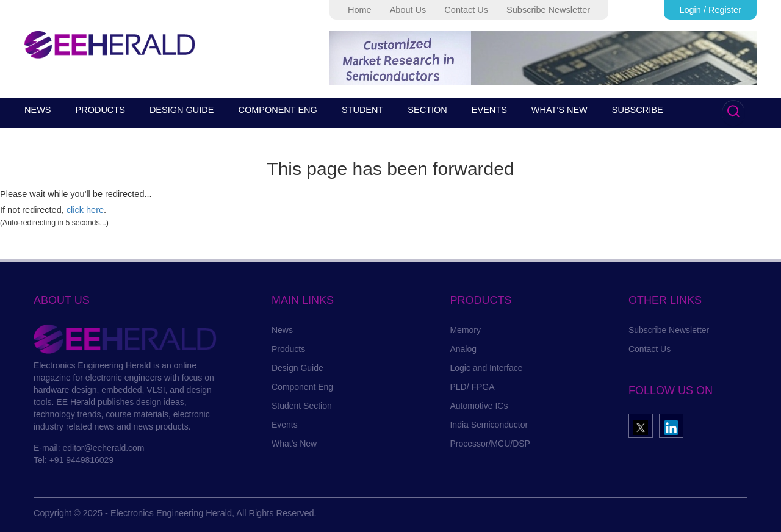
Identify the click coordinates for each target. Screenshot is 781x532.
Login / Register (710, 10)
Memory (465, 330)
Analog (463, 349)
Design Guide (297, 368)
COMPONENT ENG (277, 110)
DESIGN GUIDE (182, 110)
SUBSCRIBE (638, 110)
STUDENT (362, 110)
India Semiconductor (489, 425)
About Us (408, 10)
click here (85, 210)
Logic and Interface (486, 368)
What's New (294, 444)
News (282, 330)
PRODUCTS (100, 110)
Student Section (302, 406)
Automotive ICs (479, 406)
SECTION (427, 110)
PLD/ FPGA (472, 387)
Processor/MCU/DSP (490, 444)
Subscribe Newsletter (548, 10)
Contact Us (466, 10)
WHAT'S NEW (560, 110)
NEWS (38, 110)
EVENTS (489, 110)
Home (360, 10)
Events (285, 425)
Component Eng (302, 387)
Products (288, 349)
